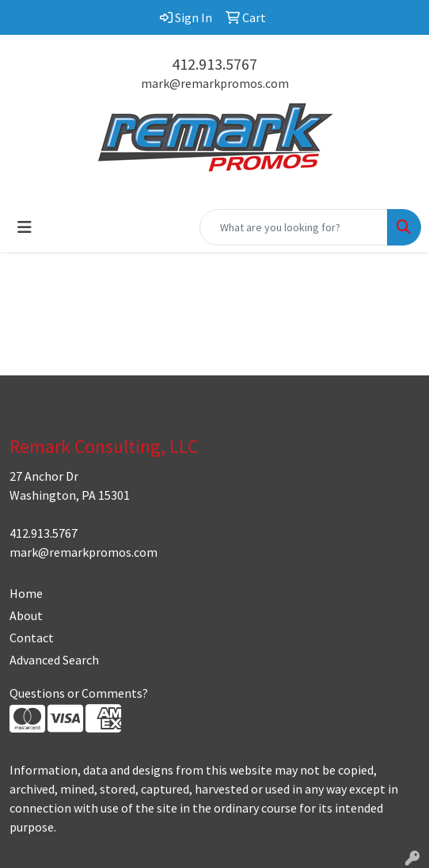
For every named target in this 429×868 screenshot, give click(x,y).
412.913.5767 (214, 64)
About (26, 615)
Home (26, 593)
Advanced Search (54, 660)
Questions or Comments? (79, 693)
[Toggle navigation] (25, 227)
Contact (32, 638)
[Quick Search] (294, 227)
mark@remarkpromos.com (215, 83)
